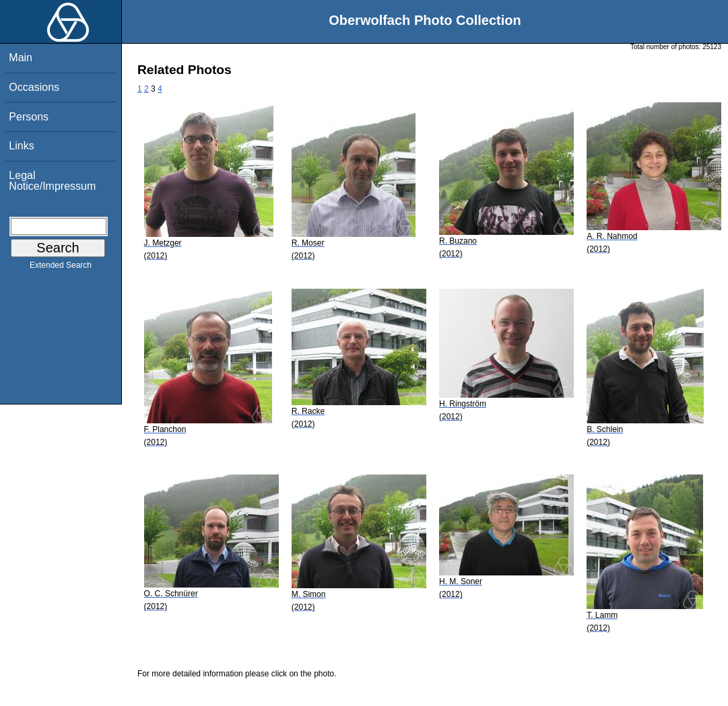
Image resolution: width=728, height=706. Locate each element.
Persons (29, 117)
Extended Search (61, 268)
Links (21, 146)
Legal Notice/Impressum (52, 181)
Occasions (34, 87)
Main (21, 58)
